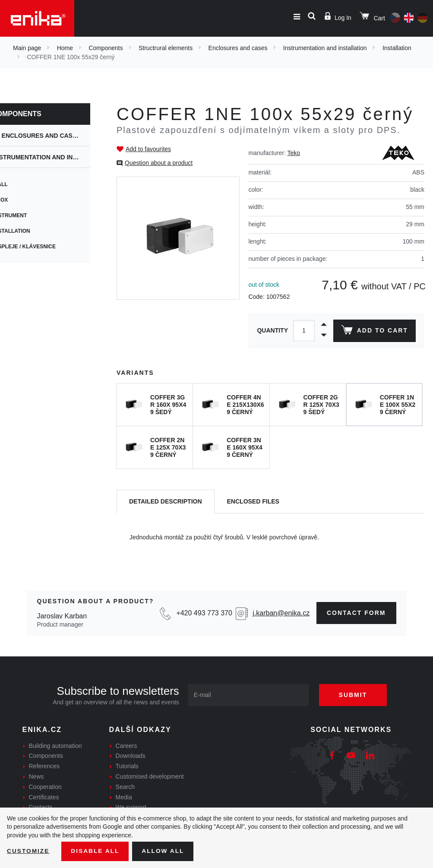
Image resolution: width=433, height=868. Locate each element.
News (36, 776)
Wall (16, 184)
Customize (28, 851)
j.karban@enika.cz (281, 613)
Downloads (131, 756)
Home (65, 48)
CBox (16, 200)
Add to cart (374, 332)
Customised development (150, 776)
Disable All (96, 851)
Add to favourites (148, 149)
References (44, 766)
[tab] (166, 502)
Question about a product (159, 163)
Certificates (44, 797)
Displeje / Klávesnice (40, 247)
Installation (397, 48)
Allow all (165, 851)
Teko (294, 153)
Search (125, 787)
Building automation (55, 746)
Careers (126, 746)
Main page (27, 48)
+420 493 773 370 (204, 613)
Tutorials (127, 766)
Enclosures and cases (238, 48)
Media (124, 797)
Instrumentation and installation (325, 48)
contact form (356, 613)
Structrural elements (166, 48)
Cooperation (45, 787)
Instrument (26, 215)
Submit (355, 695)
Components (106, 48)
